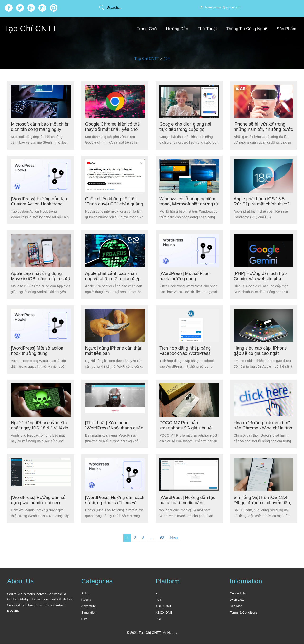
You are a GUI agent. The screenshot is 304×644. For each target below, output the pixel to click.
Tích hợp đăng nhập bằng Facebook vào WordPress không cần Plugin (186, 353)
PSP (159, 619)
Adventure (89, 606)
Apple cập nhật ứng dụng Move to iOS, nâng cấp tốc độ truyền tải (38, 278)
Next (174, 538)
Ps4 (158, 600)
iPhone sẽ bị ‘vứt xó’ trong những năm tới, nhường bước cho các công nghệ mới (263, 129)
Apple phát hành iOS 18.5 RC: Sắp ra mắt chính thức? (262, 201)
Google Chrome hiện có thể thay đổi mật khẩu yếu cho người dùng (113, 129)
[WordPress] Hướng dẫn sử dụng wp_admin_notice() (39, 500)
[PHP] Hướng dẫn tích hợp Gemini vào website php (261, 276)
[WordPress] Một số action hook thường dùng (38, 351)
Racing (86, 600)
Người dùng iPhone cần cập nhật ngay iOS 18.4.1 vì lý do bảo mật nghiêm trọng (40, 428)
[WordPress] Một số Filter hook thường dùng (185, 276)
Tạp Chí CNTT (31, 28)
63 (162, 538)
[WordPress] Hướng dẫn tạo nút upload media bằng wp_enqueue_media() (188, 502)
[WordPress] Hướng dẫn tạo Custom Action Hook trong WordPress (40, 204)
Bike (85, 619)
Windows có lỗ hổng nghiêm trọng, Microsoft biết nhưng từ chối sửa (188, 204)
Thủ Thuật (207, 29)
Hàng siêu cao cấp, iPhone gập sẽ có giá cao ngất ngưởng (261, 353)
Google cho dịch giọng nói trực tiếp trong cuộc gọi (186, 127)
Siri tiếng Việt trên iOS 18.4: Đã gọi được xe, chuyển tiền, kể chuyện (263, 502)
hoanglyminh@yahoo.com (220, 7)
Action (86, 593)
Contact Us (238, 593)
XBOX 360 (163, 606)
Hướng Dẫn (177, 29)
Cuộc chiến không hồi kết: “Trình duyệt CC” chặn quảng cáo (115, 204)
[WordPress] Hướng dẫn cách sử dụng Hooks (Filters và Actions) (114, 502)
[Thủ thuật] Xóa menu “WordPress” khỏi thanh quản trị (109, 428)
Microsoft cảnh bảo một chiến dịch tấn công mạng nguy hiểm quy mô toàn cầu (39, 129)
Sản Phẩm (287, 29)
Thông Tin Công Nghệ (247, 29)
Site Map (236, 606)
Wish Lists (237, 600)
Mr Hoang (170, 633)
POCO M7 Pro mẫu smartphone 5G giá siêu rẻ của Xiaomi (186, 428)
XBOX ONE (164, 613)
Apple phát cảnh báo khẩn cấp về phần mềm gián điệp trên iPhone (113, 278)
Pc (157, 593)
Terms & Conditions (244, 613)
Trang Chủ (147, 29)
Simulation (89, 613)
